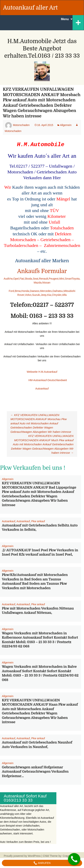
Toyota (76, 279)
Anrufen (42, 863)
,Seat (35, 279)
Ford (11, 291)
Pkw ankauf (38, 521)
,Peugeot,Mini (56, 279)
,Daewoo (34, 291)
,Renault (43, 279)
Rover (21, 295)
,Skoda (28, 279)
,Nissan (46, 283)
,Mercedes (46, 291)
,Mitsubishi (69, 291)
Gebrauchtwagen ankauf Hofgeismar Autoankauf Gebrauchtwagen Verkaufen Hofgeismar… (35, 772)
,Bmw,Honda (22, 291)
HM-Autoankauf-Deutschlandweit (35, 380)
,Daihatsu (57, 291)
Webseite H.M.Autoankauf (42, 372)
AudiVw (8, 279)
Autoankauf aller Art (30, 8)
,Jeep (43, 295)
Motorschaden (21, 125)
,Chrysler (56, 295)
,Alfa (64, 295)
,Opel (16, 279)
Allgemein (66, 125)
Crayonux (68, 856)
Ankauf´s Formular (42, 271)
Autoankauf (42, 389)
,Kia (49, 295)
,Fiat (21, 279)
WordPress (34, 856)
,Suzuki (36, 295)
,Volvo (28, 295)
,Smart (68, 279)
